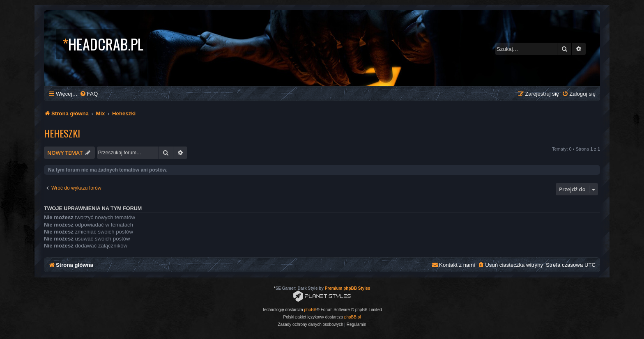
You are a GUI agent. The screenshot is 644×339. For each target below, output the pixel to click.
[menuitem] (89, 94)
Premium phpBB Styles (348, 288)
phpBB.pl (353, 317)
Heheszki (62, 133)
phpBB (310, 310)
